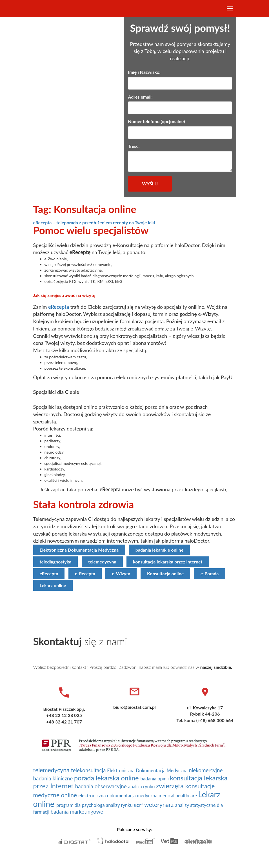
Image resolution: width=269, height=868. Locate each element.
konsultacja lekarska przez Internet (168, 562)
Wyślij (150, 184)
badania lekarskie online (160, 550)
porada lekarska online (107, 778)
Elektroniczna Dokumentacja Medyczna (79, 550)
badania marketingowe (77, 812)
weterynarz (160, 805)
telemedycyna (102, 562)
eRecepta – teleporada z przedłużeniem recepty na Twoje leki (94, 222)
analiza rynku (142, 787)
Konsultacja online (165, 573)
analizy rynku (120, 805)
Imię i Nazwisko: (144, 72)
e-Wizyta (121, 573)
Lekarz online (53, 585)
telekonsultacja (89, 770)
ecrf (139, 805)
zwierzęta (171, 786)
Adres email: (140, 97)
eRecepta (59, 307)
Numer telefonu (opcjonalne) (156, 121)
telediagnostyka (56, 562)
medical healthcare (178, 796)
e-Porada (210, 573)
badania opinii (155, 779)
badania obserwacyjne (102, 786)
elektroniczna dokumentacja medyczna (119, 796)
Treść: (134, 146)
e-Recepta (85, 573)
